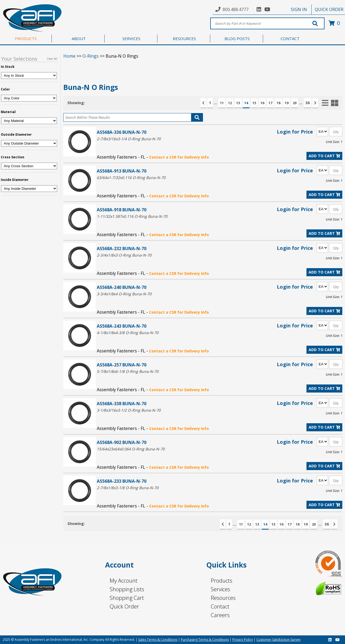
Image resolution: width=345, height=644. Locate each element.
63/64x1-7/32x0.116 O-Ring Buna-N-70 (131, 178)
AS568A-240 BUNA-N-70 (122, 287)
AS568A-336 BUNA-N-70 (122, 132)
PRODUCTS (26, 38)
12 (230, 103)
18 (278, 103)
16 (262, 103)
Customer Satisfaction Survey (278, 640)
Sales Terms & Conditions (158, 640)
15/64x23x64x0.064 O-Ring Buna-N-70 (131, 449)
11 (222, 103)
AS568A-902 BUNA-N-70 (122, 442)
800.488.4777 (236, 9)
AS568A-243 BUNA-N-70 (122, 326)
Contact (220, 606)
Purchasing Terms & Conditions (205, 640)
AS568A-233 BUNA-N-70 (122, 481)
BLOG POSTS (237, 38)
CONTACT (290, 38)
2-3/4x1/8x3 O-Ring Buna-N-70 (124, 255)
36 (308, 103)
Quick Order (124, 606)
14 (246, 103)
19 (287, 103)
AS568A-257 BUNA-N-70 (122, 365)
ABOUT (79, 38)
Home (69, 56)
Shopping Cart (127, 598)
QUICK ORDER (329, 9)
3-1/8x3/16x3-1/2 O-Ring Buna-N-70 (129, 410)
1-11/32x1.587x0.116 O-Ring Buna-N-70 (132, 216)
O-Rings (91, 56)
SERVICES (131, 38)
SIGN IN (299, 9)
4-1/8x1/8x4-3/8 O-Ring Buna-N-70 (128, 333)
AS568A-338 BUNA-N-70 (122, 403)
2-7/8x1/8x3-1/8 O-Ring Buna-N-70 (128, 488)
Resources (223, 598)
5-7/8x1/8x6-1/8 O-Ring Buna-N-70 (128, 371)
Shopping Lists (127, 589)
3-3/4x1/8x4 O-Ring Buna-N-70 (124, 294)
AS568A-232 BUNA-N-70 (122, 248)
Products (222, 581)
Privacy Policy (243, 640)
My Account (124, 581)
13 (238, 103)
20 (295, 103)
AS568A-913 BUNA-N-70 (122, 171)
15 (254, 103)
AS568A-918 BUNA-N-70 (122, 210)
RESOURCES (184, 38)
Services (220, 589)
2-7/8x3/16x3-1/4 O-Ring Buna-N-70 (129, 139)
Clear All (52, 59)
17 (270, 103)
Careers (220, 615)
